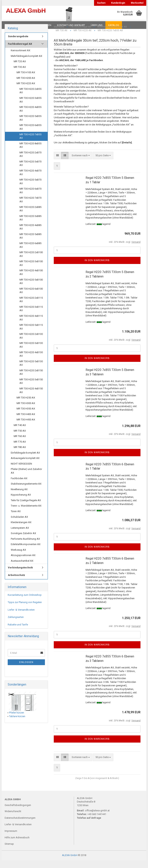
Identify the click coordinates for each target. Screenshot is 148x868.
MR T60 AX (20, 444)
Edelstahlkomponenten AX (26, 552)
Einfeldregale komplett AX (25, 460)
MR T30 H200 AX (26, 86)
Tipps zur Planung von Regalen (25, 610)
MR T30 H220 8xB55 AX (30, 153)
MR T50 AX (20, 438)
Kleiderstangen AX (21, 530)
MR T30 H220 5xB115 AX (31, 334)
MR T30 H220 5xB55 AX (30, 126)
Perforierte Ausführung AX (25, 547)
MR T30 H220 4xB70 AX (30, 180)
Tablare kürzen (17, 724)
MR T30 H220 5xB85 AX (30, 244)
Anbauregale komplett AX (25, 466)
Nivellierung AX (19, 497)
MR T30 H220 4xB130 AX (31, 362)
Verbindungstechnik (20, 575)
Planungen (44, 25)
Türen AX (16, 519)
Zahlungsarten (16, 625)
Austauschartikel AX (22, 568)
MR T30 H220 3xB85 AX (30, 226)
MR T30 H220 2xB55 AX (30, 98)
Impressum (11, 839)
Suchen (101, 3)
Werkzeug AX (18, 558)
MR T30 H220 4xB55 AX (30, 117)
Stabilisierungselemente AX (26, 491)
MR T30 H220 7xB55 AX (30, 144)
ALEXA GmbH (70, 863)
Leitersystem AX (20, 536)
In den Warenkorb (97, 268)
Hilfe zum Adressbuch (17, 845)
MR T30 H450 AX (26, 427)
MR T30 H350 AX (26, 416)
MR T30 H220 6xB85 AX (30, 253)
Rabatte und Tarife (18, 632)
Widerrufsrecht (13, 819)
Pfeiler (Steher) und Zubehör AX (26, 479)
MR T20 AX (20, 69)
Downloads (13, 25)
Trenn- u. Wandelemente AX (26, 513)
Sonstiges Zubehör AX (23, 541)
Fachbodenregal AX (20, 52)
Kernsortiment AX (21, 58)
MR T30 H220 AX (26, 91)
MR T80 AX (20, 455)
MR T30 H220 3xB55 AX (30, 108)
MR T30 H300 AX (26, 411)
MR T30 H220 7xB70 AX (30, 207)
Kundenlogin (118, 3)
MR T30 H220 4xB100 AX (31, 280)
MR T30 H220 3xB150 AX (31, 389)
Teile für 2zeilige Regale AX (26, 508)
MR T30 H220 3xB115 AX (31, 316)
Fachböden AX (19, 486)
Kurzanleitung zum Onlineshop (25, 603)
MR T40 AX (20, 433)
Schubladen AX (19, 525)
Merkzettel (137, 3)
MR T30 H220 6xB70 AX (30, 198)
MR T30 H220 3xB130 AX (31, 353)
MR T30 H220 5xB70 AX (30, 189)
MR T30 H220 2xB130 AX (31, 344)
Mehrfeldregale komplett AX (26, 64)
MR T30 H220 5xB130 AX (31, 371)
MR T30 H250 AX (26, 405)
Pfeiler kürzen (17, 720)
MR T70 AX (20, 449)
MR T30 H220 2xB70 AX (30, 162)
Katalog (114, 25)
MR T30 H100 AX (26, 80)
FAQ (29, 25)
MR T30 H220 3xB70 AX (30, 171)
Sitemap (9, 852)
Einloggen (26, 670)
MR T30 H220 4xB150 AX (31, 398)
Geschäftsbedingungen (18, 813)
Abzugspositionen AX (23, 563)
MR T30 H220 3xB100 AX (31, 271)
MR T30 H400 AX (26, 422)
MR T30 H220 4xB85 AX (30, 235)
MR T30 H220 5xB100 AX (31, 289)
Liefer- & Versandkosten (21, 617)
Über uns (97, 25)
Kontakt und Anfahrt (71, 25)
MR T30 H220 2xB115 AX (31, 307)
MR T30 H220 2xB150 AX (31, 380)
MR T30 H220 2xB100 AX (31, 262)
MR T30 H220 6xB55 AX (30, 135)
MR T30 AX (20, 75)
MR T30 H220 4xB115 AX (31, 325)
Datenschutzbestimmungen (20, 826)
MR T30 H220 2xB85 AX (30, 217)
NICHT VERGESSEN (21, 471)
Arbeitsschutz (16, 583)
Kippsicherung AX (21, 502)
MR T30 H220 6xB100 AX (31, 298)
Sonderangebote (18, 44)
